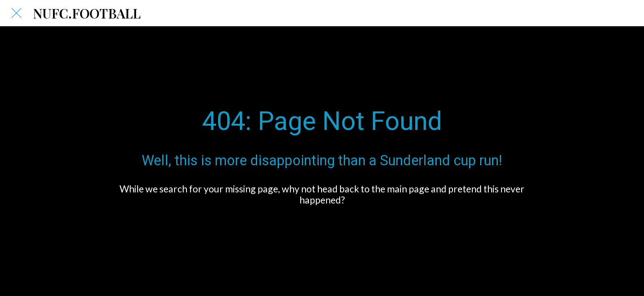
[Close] (16, 13)
